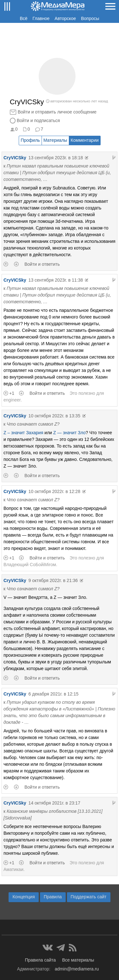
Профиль (30, 140)
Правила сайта (40, 960)
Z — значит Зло (69, 433)
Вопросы (90, 18)
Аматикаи (13, 869)
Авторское (65, 18)
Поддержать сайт (89, 897)
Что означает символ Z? (33, 424)
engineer (12, 400)
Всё (23, 18)
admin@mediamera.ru (77, 969)
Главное (41, 18)
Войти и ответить (42, 264)
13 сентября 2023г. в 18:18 (56, 158)
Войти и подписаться (38, 120)
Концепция (23, 897)
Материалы (55, 140)
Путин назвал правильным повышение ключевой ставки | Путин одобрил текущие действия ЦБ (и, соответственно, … (57, 173)
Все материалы (78, 960)
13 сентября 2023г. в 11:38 (56, 280)
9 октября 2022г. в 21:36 (53, 580)
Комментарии (85, 140)
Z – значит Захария (23, 433)
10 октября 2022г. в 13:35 (54, 416)
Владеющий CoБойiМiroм (30, 565)
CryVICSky (15, 158)
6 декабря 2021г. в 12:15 (54, 694)
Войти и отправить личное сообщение (57, 112)
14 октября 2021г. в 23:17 (54, 803)
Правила (53, 897)
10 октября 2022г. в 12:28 (54, 491)
